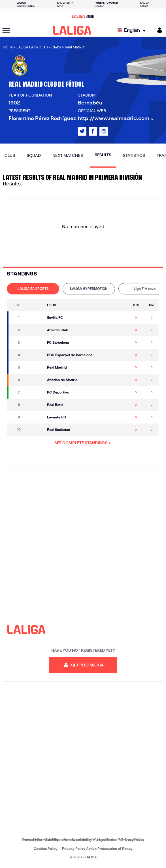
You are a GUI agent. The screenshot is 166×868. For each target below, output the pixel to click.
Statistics (134, 155)
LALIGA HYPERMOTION (89, 289)
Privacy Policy (133, 840)
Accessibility (82, 840)
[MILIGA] (158, 30)
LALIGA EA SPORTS (33, 289)
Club (10, 155)
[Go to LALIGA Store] (83, 16)
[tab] (33, 289)
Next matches (68, 155)
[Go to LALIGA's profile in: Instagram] (104, 131)
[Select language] (133, 30)
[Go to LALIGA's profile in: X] (82, 131)
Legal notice (107, 840)
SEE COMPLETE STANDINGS (82, 443)
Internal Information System (44, 840)
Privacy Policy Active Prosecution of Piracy (97, 849)
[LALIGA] (72, 30)
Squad (34, 155)
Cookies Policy (46, 849)
